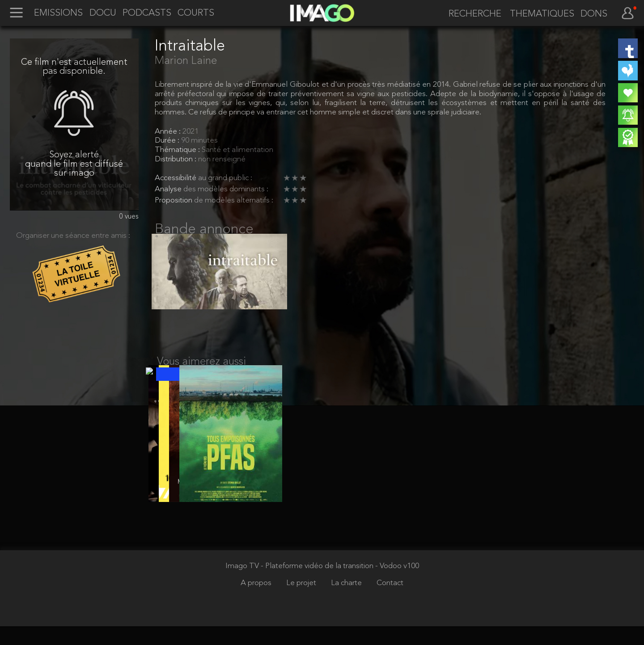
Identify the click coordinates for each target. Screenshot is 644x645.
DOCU (103, 13)
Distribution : (176, 159)
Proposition (174, 200)
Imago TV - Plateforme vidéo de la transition (300, 585)
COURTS (196, 13)
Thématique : (178, 150)
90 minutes (199, 141)
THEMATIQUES (542, 14)
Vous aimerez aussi (201, 371)
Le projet (302, 602)
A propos (257, 602)
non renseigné (222, 159)
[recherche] (472, 14)
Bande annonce (204, 230)
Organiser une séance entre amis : (73, 236)
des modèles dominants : (226, 189)
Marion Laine (186, 61)
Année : (169, 132)
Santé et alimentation (237, 150)
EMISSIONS (58, 13)
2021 (191, 132)
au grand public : (225, 178)
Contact (390, 602)
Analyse (169, 189)
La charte (347, 602)
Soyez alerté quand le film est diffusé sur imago (74, 164)
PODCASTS (147, 13)
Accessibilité (176, 178)
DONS (594, 14)
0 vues (129, 217)
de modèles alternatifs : (234, 200)
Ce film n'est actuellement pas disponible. (74, 67)
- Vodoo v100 (397, 585)
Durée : (168, 141)
